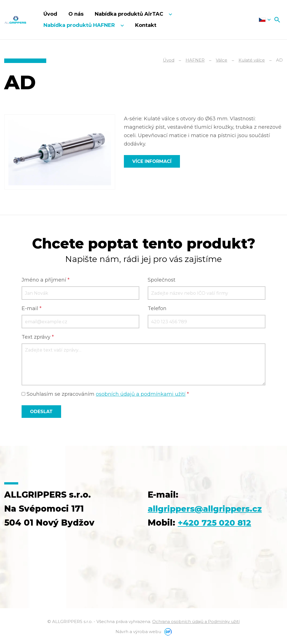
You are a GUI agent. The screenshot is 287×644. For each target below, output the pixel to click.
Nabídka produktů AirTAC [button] (130, 14)
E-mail (32, 309)
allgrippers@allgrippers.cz (208, 509)
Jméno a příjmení (46, 280)
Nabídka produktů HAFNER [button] (80, 25)
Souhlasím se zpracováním (105, 394)
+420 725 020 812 (216, 523)
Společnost (162, 280)
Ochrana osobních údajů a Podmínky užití (196, 622)
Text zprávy (38, 337)
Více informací (152, 161)
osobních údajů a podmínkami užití (141, 394)
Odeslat (41, 412)
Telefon (157, 309)
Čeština (265, 20)
